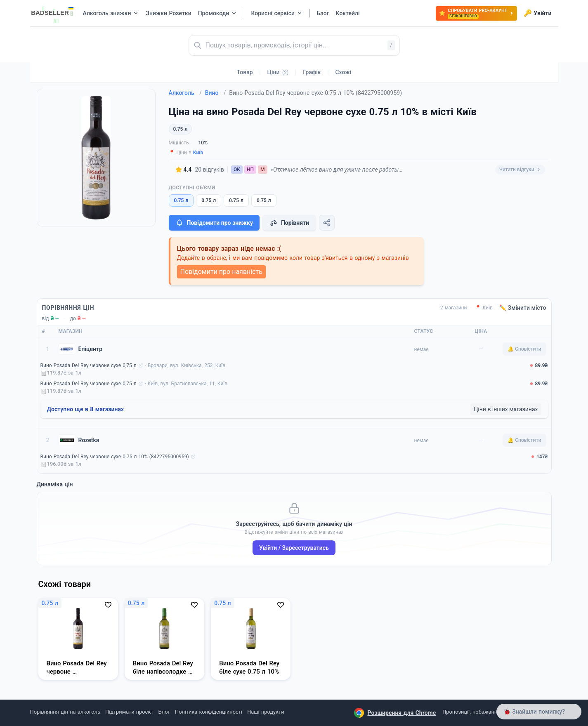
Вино (216, 93)
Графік (312, 72)
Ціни (278, 72)
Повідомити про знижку (214, 223)
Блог (164, 712)
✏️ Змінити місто (523, 308)
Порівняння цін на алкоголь (65, 712)
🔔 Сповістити (524, 349)
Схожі (343, 72)
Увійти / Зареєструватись (294, 548)
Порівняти (289, 223)
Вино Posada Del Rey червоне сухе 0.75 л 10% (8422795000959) (115, 457)
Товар (245, 72)
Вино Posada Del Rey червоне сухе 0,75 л (89, 365)
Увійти (537, 13)
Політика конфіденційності (209, 712)
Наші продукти (266, 712)
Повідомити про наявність (221, 272)
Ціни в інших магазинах (506, 409)
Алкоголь (185, 93)
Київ (198, 153)
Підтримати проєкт (129, 712)
